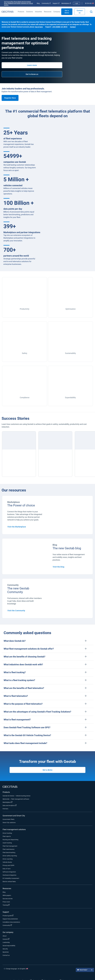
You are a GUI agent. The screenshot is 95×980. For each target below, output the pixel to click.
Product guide (8, 916)
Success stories (8, 899)
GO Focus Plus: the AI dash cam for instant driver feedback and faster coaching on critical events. (18, 3)
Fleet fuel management (10, 846)
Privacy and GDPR (8, 865)
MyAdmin (6, 952)
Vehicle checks (7, 862)
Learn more (32, 65)
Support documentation (10, 919)
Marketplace (66, 3)
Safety (25, 353)
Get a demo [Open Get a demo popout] (67, 12)
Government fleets (9, 819)
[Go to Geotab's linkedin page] (82, 975)
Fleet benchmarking (9, 852)
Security (5, 949)
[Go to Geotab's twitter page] (76, 975)
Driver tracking (7, 833)
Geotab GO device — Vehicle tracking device (16, 796)
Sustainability (70, 353)
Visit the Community (16, 611)
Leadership (6, 942)
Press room (6, 902)
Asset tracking (7, 843)
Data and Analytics (10, 805)
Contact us (80, 12)
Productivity (25, 309)
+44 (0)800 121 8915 (60, 27)
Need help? (85, 970)
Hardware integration (9, 875)
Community (46, 3)
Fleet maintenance (9, 849)
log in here (39, 27)
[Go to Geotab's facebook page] (70, 975)
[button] (47, 641)
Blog (38, 3)
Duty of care (7, 869)
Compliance (25, 397)
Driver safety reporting (10, 856)
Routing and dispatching (10, 840)
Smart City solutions (9, 823)
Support (56, 3)
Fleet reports (7, 836)
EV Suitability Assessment (11, 878)
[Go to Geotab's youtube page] (88, 975)
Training (6, 905)
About (5, 936)
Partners (5, 809)
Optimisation (70, 309)
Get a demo (48, 770)
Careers (6, 939)
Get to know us (32, 74)
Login (76, 3)
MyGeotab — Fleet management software (16, 799)
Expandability (70, 397)
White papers (7, 895)
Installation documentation (11, 922)
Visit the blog (58, 567)
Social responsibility (9, 946)
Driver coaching (8, 859)
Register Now (10, 98)
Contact (73, 27)
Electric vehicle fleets (9, 882)
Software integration (9, 872)
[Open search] (91, 12)
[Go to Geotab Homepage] (8, 12)
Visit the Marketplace (17, 527)
